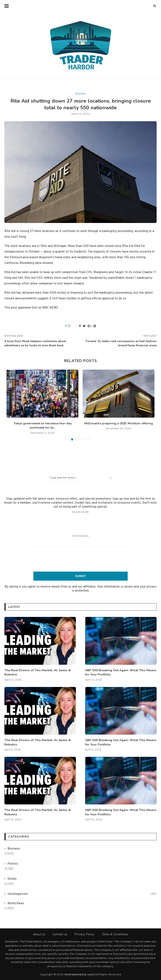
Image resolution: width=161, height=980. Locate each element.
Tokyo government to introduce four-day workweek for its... (43, 426)
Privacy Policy (84, 934)
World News (16, 903)
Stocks (12, 878)
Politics (13, 863)
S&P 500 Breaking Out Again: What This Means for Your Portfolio (119, 672)
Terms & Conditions (115, 934)
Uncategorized (82, 893)
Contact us (60, 934)
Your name (80, 517)
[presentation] (80, 559)
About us (39, 934)
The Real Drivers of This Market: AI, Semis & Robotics (36, 672)
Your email (80, 541)
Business (81, 94)
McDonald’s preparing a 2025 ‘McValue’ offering (119, 423)
